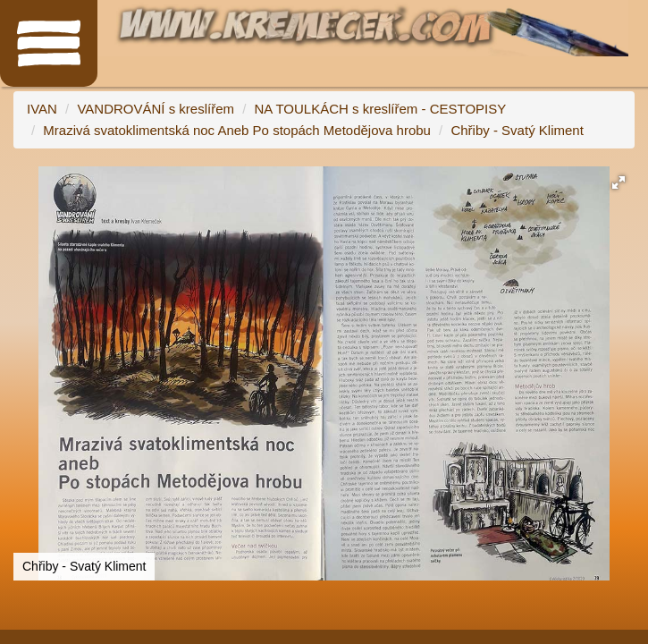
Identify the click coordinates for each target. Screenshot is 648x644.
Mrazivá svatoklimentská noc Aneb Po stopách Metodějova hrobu (237, 130)
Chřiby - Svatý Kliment (517, 130)
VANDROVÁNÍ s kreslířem (156, 109)
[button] (619, 182)
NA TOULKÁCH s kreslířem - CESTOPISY (381, 109)
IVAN (42, 109)
